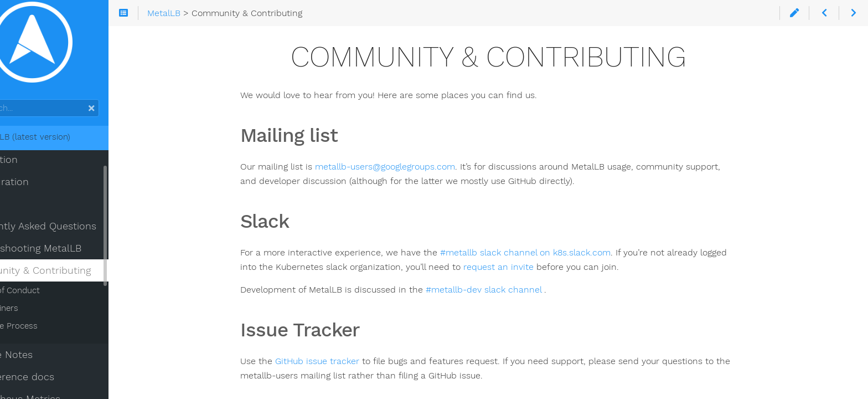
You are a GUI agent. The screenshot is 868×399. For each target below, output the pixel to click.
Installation (35, 167)
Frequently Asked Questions (74, 234)
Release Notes (43, 362)
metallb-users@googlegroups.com (414, 167)
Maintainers (40, 316)
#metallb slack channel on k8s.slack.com (554, 252)
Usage (23, 212)
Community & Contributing (72, 278)
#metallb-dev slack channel (514, 290)
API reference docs (53, 385)
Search (10, 107)
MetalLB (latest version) (61, 145)
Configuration (41, 190)
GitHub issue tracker (346, 361)
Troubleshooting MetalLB (67, 256)
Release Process (50, 334)
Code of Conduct (51, 298)
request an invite (527, 267)
